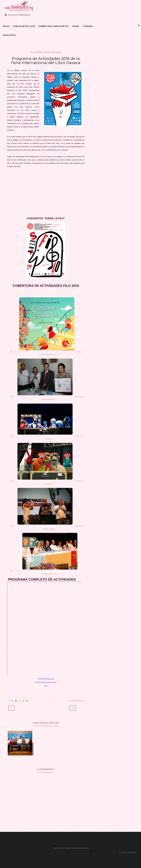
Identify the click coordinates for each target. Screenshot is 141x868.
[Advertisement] (46, 191)
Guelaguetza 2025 (24, 26)
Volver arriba (128, 852)
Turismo (88, 26)
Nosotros (9, 35)
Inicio (6, 26)
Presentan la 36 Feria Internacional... (20, 749)
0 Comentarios (76, 701)
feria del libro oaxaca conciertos (46, 52)
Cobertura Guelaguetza (53, 26)
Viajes (76, 26)
